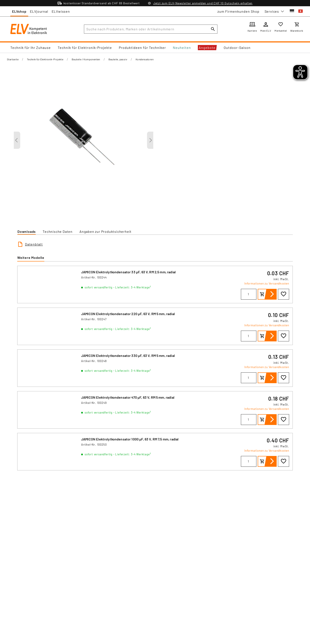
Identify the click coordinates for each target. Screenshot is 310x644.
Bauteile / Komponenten (86, 59)
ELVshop (19, 11)
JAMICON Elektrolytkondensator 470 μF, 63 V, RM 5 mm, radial (128, 397)
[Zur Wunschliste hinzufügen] (284, 294)
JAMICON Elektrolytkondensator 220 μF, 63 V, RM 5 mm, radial (128, 314)
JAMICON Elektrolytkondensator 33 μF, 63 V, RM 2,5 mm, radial (128, 272)
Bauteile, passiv (118, 59)
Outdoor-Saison (237, 47)
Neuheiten (182, 47)
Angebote (207, 47)
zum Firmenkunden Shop (238, 11)
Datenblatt (34, 244)
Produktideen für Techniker (142, 47)
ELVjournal (39, 11)
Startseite (13, 59)
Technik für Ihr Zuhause (31, 47)
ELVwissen (61, 11)
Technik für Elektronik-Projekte (85, 47)
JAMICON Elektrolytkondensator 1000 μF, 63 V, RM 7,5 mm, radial (130, 439)
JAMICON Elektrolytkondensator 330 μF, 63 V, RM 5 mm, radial (128, 355)
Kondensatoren (145, 59)
